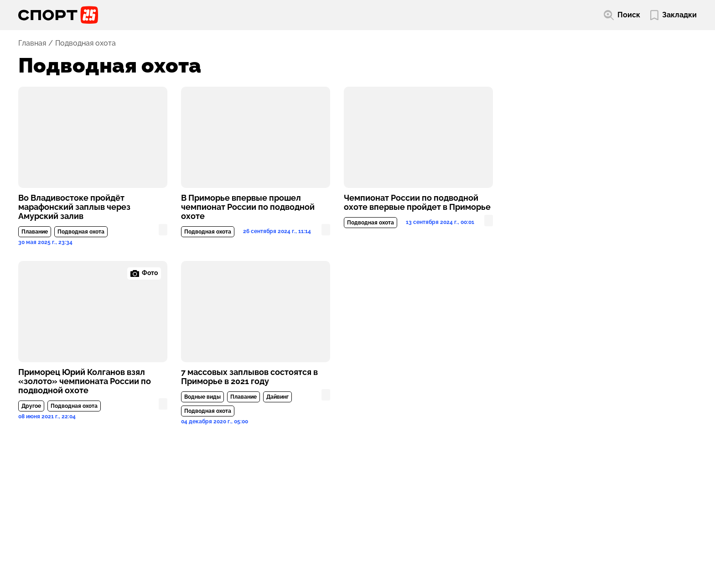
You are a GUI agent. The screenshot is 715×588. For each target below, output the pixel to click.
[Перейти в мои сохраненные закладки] (674, 15)
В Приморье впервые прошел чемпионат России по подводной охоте (248, 207)
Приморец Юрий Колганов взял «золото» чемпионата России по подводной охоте (85, 381)
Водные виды (202, 397)
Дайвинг (277, 397)
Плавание (35, 232)
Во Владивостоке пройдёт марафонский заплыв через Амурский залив (74, 207)
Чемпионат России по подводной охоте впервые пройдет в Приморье (417, 203)
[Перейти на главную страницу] (58, 15)
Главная (32, 43)
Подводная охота (81, 232)
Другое (31, 406)
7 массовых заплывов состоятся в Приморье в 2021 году (249, 377)
